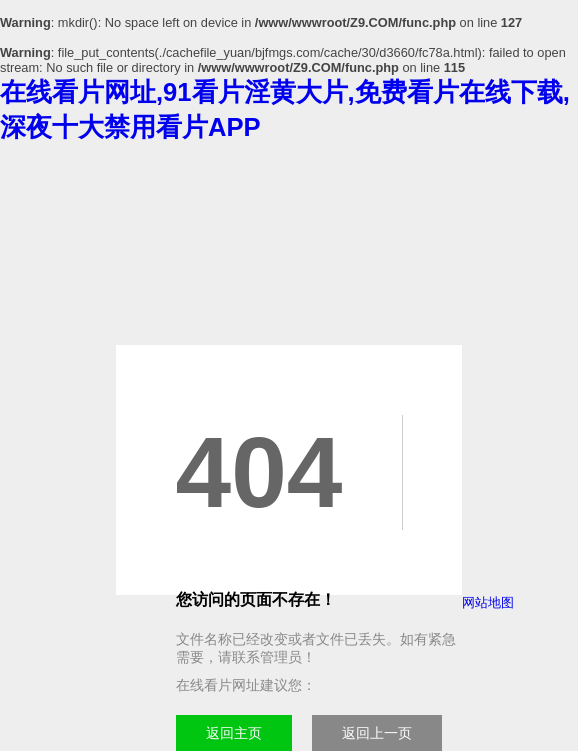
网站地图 (488, 602)
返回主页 (234, 733)
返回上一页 (377, 733)
